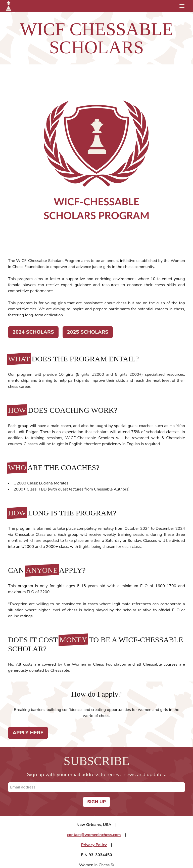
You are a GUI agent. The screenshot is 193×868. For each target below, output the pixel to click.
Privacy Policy (94, 845)
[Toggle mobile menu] (182, 6)
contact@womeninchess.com (94, 835)
